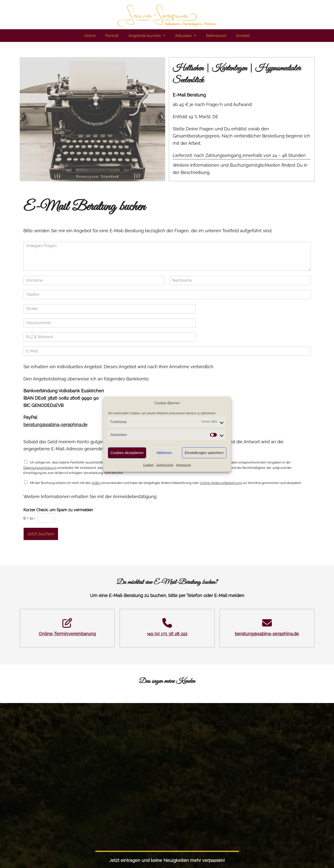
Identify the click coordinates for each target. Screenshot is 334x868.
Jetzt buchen (41, 534)
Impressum (183, 465)
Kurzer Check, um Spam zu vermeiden (59, 510)
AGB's (96, 483)
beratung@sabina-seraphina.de (55, 425)
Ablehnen (164, 453)
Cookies (148, 465)
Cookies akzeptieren (127, 453)
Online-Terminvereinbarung (67, 634)
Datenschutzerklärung (40, 468)
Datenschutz (165, 465)
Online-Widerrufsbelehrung (221, 483)
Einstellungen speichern (204, 453)
